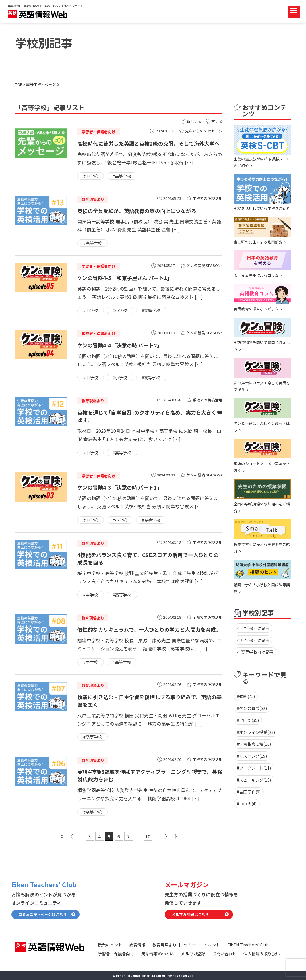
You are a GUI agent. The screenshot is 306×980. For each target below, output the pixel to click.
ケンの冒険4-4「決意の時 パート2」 (120, 345)
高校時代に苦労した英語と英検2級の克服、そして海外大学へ (148, 143)
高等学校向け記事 (257, 652)
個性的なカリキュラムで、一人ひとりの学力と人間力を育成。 (149, 629)
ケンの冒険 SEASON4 (204, 265)
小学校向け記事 (255, 628)
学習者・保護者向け (116, 954)
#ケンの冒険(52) (252, 708)
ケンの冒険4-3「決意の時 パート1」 (120, 487)
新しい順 (194, 121)
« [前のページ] (71, 836)
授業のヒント (110, 945)
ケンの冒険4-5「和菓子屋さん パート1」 (125, 278)
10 (148, 836)
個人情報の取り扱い (261, 954)
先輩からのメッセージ (204, 131)
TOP (19, 84)
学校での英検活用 (207, 198)
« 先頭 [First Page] (61, 836)
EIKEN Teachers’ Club (248, 945)
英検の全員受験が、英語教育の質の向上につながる (137, 211)
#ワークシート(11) (254, 768)
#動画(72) (246, 696)
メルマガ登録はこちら (191, 914)
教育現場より (165, 945)
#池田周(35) (248, 720)
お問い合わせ (224, 954)
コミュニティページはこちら (43, 914)
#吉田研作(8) (249, 792)
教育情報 (137, 945)
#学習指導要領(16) (254, 744)
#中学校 (91, 176)
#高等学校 (122, 176)
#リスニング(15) (252, 756)
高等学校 (34, 84)
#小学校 (120, 310)
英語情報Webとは (158, 954)
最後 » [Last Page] (177, 836)
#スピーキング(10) (254, 780)
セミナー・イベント (202, 945)
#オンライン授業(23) (256, 732)
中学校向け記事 (255, 640)
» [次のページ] (167, 836)
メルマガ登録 (193, 954)
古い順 (217, 121)
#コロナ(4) (247, 804)
